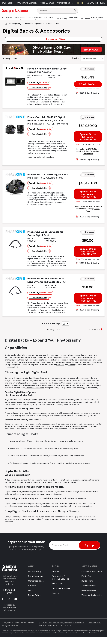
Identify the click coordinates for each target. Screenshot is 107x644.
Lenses (72, 365)
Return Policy (34, 595)
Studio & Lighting (35, 17)
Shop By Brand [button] (47, 3)
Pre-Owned (74, 17)
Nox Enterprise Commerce (10, 609)
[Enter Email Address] (75, 545)
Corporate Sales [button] (65, 3)
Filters (54, 39)
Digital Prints (87, 581)
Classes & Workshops (92, 571)
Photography (7, 17)
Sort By (75, 58)
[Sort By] (92, 58)
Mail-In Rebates (89, 590)
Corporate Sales (36, 581)
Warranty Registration (92, 595)
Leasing (56, 593)
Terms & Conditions (48, 625)
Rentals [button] (79, 3)
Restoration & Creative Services (61, 578)
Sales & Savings (61, 19)
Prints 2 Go (57, 584)
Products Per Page (51, 323)
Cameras (60, 365)
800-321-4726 (97, 3)
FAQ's (31, 590)
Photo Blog (87, 576)
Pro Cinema (85, 19)
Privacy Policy (94, 623)
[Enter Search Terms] (56, 11)
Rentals (56, 571)
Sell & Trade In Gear (61, 588)
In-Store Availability (38, 88)
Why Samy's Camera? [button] (27, 3)
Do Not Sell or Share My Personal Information (63, 623)
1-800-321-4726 (10, 592)
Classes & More (97, 17)
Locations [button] (8, 3)
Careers (32, 586)
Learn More (88, 154)
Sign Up (89, 545)
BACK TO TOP (95, 330)
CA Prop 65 (67, 625)
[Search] (75, 11)
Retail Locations (36, 576)
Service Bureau (89, 586)
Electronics (49, 17)
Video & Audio (20, 17)
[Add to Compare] (83, 69)
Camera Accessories (35, 388)
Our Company (35, 571)
